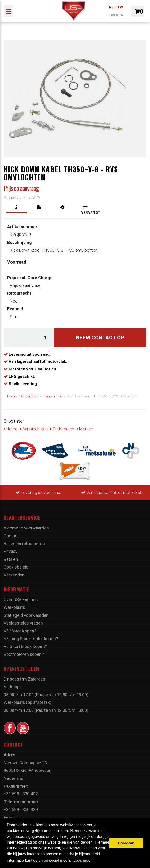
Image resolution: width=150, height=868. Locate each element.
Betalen (11, 559)
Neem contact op (100, 338)
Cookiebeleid (16, 567)
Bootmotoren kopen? (24, 654)
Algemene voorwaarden (26, 528)
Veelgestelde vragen (23, 623)
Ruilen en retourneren (24, 544)
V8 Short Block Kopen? (25, 646)
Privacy (11, 551)
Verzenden (14, 575)
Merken (85, 429)
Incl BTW (116, 7)
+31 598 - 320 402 (21, 794)
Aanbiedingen (34, 429)
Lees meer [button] (83, 860)
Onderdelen (62, 429)
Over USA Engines (21, 600)
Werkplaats (14, 607)
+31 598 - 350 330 (21, 809)
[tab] (16, 207)
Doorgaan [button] (126, 843)
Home (11, 429)
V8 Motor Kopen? (20, 631)
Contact (11, 536)
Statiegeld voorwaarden (26, 615)
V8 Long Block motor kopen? (31, 639)
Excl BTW (116, 15)
